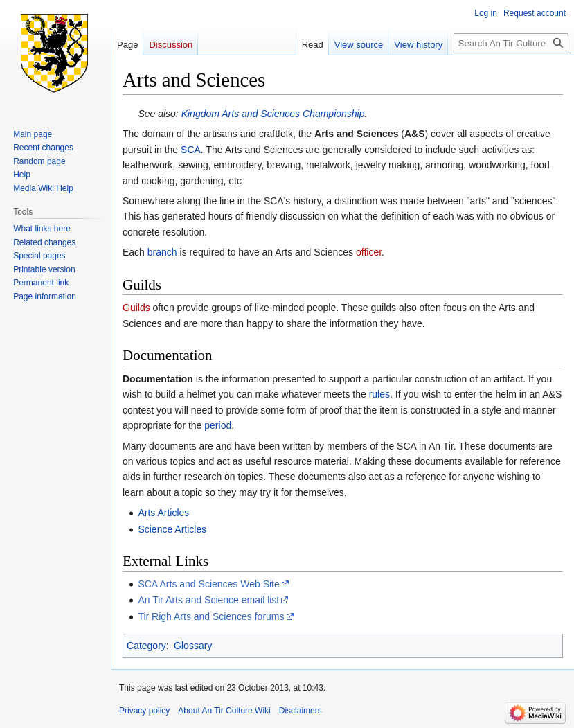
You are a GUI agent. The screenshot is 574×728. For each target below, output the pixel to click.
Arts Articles (163, 513)
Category (146, 646)
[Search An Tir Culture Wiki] (511, 43)
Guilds (136, 308)
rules (379, 394)
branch (162, 252)
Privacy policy (144, 711)
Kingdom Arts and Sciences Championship (273, 114)
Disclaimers (301, 711)
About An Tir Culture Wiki (224, 711)
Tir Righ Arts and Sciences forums (211, 616)
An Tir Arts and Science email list (208, 600)
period (218, 425)
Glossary (193, 646)
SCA (191, 150)
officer (369, 252)
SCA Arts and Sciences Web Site (208, 584)
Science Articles (172, 529)
